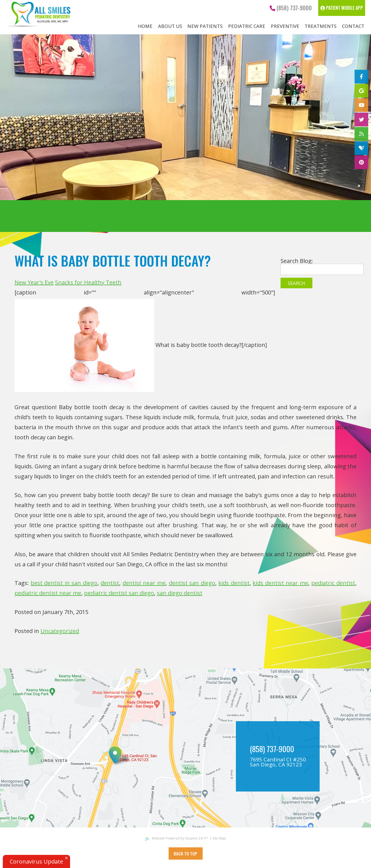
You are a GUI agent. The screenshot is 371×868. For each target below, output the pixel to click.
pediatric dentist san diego (119, 593)
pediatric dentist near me (48, 593)
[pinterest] (361, 162)
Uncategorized (60, 631)
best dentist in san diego (64, 583)
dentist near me (144, 583)
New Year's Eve (34, 282)
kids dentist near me (280, 583)
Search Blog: (297, 261)
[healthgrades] (361, 148)
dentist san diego (192, 583)
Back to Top (185, 853)
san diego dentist (180, 593)
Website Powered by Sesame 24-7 (177, 838)
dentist (110, 583)
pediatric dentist (333, 583)
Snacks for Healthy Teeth (88, 282)
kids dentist (234, 583)
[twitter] (361, 120)
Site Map (219, 838)
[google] (361, 91)
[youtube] (361, 105)
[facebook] (361, 77)
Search (296, 283)
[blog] (361, 134)
